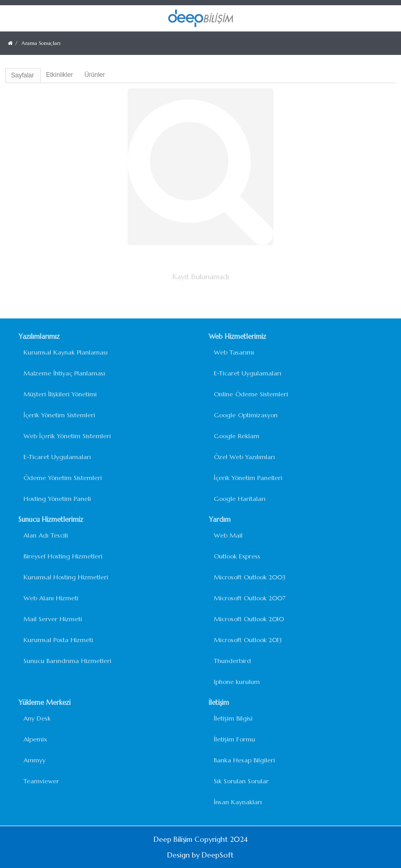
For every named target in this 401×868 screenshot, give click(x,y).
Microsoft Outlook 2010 (249, 619)
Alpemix (35, 739)
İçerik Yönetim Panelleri (248, 478)
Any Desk (37, 718)
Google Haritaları (240, 499)
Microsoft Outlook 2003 (250, 577)
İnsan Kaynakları (238, 802)
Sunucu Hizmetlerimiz (51, 519)
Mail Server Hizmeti (53, 619)
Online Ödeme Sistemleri (251, 394)
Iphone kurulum (237, 682)
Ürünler (94, 75)
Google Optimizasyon (246, 415)
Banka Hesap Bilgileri (244, 760)
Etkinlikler (59, 75)
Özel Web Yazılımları (244, 457)
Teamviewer (41, 781)
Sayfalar (22, 75)
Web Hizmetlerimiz (237, 336)
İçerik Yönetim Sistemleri (59, 415)
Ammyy (35, 760)
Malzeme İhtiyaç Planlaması (64, 373)
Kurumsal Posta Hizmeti (58, 640)
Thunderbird (232, 661)
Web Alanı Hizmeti (51, 598)
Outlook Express (237, 556)
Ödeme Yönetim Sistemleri (63, 478)
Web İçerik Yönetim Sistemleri (67, 436)
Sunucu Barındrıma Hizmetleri (67, 661)
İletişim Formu (234, 739)
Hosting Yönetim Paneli (57, 499)
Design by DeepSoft (200, 855)
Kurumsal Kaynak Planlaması (66, 352)
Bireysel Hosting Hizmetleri (63, 556)
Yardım (220, 519)
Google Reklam (237, 436)
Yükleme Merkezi (44, 703)
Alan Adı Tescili (46, 535)
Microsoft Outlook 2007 (250, 598)
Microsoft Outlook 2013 (248, 640)
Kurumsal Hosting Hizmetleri (66, 577)
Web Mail (228, 535)
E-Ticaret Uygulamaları (57, 457)
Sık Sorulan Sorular (241, 781)
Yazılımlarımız (39, 336)
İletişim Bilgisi (233, 718)
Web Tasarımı (234, 352)
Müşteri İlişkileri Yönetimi (60, 394)
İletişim (219, 703)
